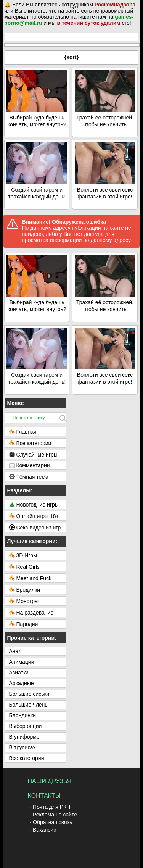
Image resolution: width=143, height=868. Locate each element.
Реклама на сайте (55, 815)
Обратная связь (52, 822)
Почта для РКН (51, 807)
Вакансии (45, 830)
